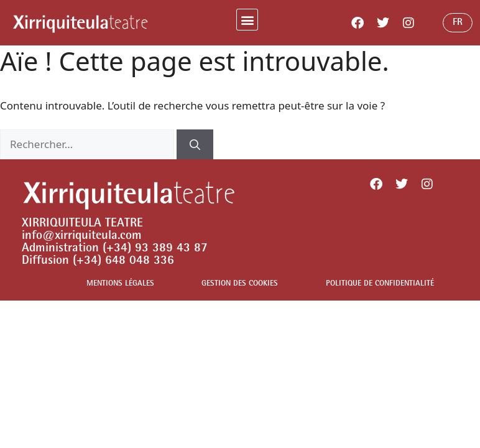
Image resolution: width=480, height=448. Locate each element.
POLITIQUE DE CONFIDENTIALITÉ (380, 284)
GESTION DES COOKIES (240, 284)
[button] (247, 20)
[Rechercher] (195, 144)
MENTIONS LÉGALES (120, 284)
